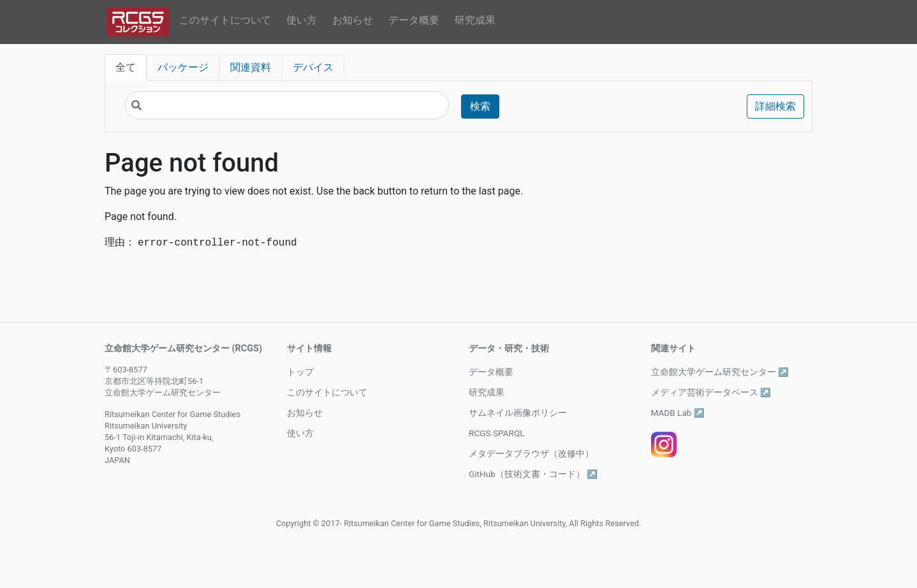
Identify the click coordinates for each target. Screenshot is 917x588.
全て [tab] (126, 67)
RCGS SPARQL (497, 433)
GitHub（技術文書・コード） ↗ (533, 474)
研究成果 (475, 20)
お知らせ (353, 20)
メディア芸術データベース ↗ (711, 392)
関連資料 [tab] (251, 67)
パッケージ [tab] (183, 67)
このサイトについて (225, 20)
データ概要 (414, 20)
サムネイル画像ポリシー (518, 413)
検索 (480, 106)
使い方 (302, 20)
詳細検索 (775, 106)
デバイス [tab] (313, 67)
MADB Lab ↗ (678, 413)
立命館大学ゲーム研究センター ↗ (720, 372)
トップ (300, 372)
